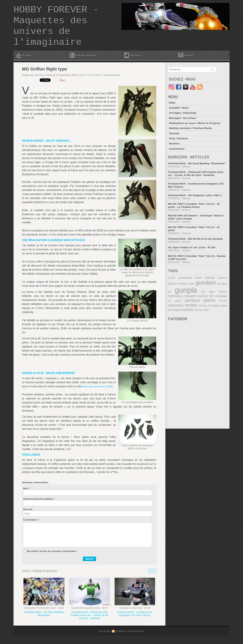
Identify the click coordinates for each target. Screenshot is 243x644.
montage (208, 308)
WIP (192, 322)
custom (213, 291)
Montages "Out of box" (183, 127)
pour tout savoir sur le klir (98, 394)
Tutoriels (174, 142)
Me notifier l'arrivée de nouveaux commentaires (52, 559)
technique (221, 318)
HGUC (208, 304)
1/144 (171, 291)
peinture (175, 313)
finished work (177, 296)
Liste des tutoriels (83, 63)
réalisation (219, 313)
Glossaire (132, 63)
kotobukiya (220, 304)
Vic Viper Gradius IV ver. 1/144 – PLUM (193, 259)
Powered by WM (136, 640)
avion (194, 291)
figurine (223, 291)
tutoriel (173, 321)
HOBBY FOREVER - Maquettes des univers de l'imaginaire (56, 30)
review (174, 317)
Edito (172, 113)
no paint (221, 308)
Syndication (121, 640)
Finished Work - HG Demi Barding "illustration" (44, 622)
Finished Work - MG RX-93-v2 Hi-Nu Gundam (197, 251)
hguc (199, 304)
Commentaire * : (32, 528)
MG (197, 308)
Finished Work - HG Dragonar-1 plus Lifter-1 (196, 207)
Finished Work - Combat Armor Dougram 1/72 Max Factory (135, 622)
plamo (192, 312)
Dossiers (174, 152)
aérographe (183, 291)
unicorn (184, 322)
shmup (186, 318)
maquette (174, 308)
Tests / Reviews (179, 147)
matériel (187, 308)
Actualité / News (179, 117)
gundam (198, 296)
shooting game (202, 318)
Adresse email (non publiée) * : (39, 507)
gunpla (179, 303)
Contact (185, 63)
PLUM (205, 313)
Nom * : (27, 496)
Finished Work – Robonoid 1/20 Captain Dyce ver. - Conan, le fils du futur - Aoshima (90, 623)
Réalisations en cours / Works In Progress (196, 132)
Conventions (177, 157)
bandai (203, 291)
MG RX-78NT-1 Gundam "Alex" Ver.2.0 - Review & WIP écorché (193, 269)
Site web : (28, 517)
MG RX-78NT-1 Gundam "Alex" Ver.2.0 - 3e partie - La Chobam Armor (195, 217)
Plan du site (104, 640)
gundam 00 (219, 296)
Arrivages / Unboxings (183, 122)
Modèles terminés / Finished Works (191, 137)
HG (193, 304)
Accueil (23, 63)
